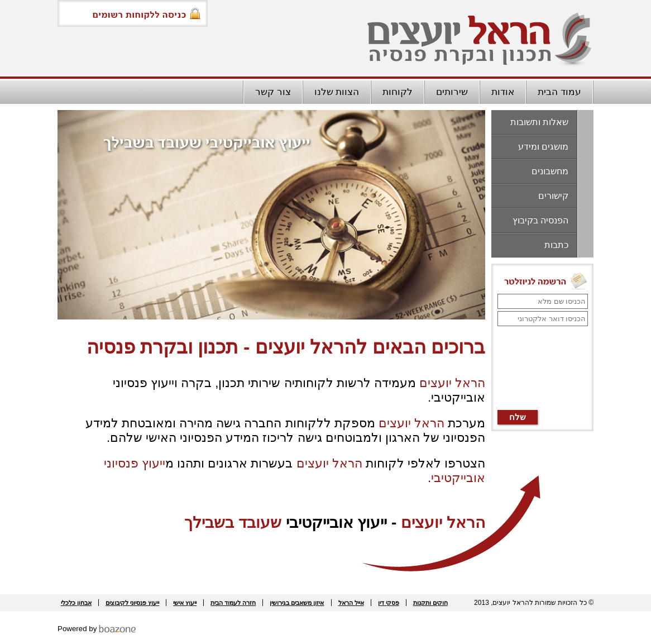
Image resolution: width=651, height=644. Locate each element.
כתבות (556, 245)
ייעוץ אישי (185, 603)
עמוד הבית (559, 92)
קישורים (553, 196)
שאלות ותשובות (539, 122)
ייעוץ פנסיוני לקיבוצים (132, 603)
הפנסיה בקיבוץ (540, 220)
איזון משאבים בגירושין (297, 603)
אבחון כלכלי (76, 603)
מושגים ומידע (543, 147)
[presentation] (542, 369)
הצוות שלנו (337, 92)
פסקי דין (389, 603)
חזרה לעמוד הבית (233, 603)
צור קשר (273, 92)
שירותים (452, 92)
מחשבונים (550, 171)
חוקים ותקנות (430, 603)
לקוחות (398, 92)
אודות (503, 92)
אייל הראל (351, 603)
